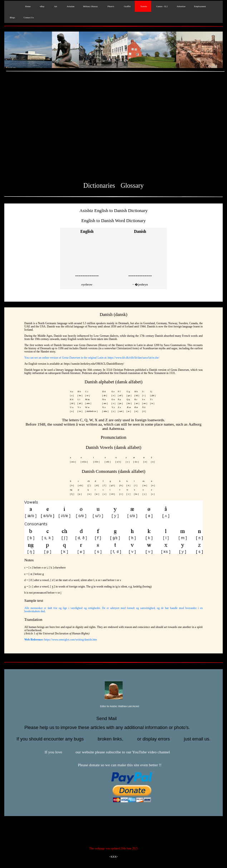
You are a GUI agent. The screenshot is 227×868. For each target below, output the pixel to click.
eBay (42, 6)
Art (55, 6)
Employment (200, 6)
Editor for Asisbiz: (113, 707)
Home (27, 6)
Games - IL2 (162, 6)
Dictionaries (99, 186)
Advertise (181, 6)
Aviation (70, 6)
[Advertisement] (113, 128)
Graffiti (127, 6)
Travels (143, 6)
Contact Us (29, 17)
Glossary (132, 186)
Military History (90, 6)
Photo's (110, 6)
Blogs (12, 17)
